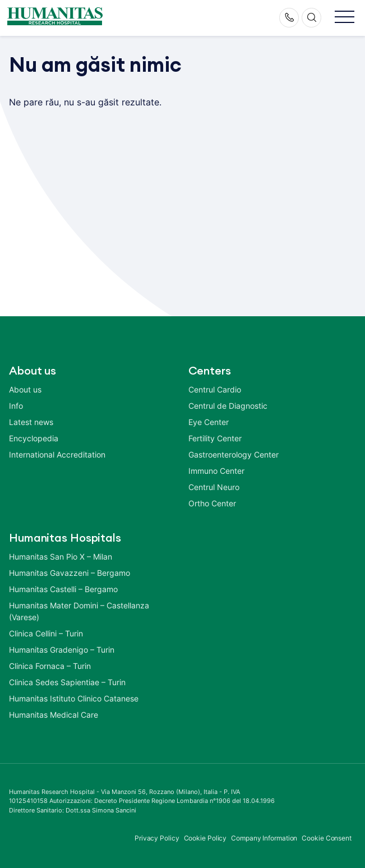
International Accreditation (57, 454)
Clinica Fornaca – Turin (50, 666)
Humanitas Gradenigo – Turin (62, 650)
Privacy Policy (157, 838)
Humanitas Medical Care (54, 715)
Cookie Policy (205, 838)
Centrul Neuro (214, 487)
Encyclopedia (34, 438)
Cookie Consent (327, 838)
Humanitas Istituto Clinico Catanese (74, 698)
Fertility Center (215, 438)
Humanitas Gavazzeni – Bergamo (70, 573)
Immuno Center (216, 471)
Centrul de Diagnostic (228, 406)
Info (16, 406)
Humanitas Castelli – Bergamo (63, 589)
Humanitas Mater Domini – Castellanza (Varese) (79, 611)
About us (25, 389)
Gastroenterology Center (234, 454)
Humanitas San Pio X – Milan (61, 557)
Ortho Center (212, 503)
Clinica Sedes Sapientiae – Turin (67, 682)
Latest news (31, 422)
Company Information (264, 838)
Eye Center (209, 422)
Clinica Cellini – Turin (46, 633)
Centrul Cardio (215, 389)
